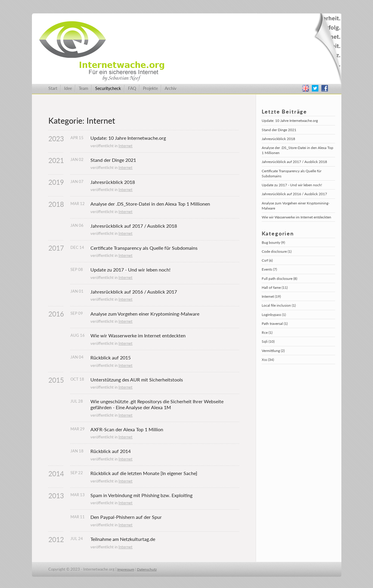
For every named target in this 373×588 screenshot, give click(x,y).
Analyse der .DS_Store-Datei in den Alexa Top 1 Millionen (150, 204)
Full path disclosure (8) (279, 279)
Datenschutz (147, 569)
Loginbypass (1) (274, 315)
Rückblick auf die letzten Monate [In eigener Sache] (144, 473)
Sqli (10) (268, 341)
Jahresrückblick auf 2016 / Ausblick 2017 (134, 292)
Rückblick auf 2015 (111, 357)
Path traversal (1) (275, 324)
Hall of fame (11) (275, 287)
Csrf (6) (267, 260)
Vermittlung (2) (273, 351)
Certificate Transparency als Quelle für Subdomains (144, 248)
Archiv (171, 88)
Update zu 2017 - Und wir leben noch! (130, 270)
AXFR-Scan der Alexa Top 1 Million (127, 429)
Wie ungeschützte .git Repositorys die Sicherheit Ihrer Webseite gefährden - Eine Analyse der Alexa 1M (158, 404)
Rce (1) (267, 332)
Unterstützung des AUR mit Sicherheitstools (137, 380)
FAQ (132, 88)
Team (84, 88)
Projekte (150, 88)
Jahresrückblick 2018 (113, 182)
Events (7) (269, 269)
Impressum (126, 569)
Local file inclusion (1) (279, 305)
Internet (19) (271, 296)
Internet (125, 146)
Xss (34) (268, 360)
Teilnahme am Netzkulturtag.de (123, 539)
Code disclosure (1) (277, 251)
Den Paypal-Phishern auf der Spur (126, 517)
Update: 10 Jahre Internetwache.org (128, 138)
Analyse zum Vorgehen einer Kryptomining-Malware (145, 314)
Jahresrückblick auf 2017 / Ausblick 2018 (134, 226)
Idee (68, 88)
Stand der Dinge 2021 (113, 160)
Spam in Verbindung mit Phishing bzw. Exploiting (141, 495)
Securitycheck (108, 88)
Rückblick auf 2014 (111, 451)
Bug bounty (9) (273, 242)
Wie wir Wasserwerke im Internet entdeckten (138, 335)
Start (53, 88)
